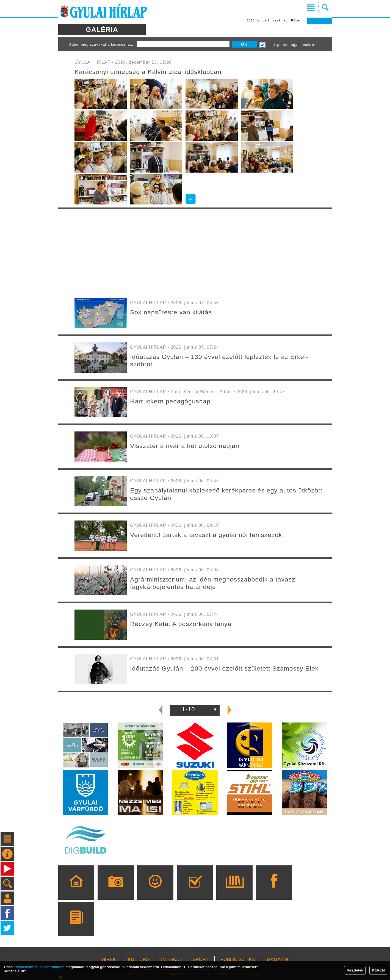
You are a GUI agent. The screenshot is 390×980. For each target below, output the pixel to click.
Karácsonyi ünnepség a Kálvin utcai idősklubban (148, 72)
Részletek (355, 970)
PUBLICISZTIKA (238, 960)
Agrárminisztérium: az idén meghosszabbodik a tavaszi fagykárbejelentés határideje (213, 583)
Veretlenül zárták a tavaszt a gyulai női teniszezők (206, 535)
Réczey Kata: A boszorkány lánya (181, 624)
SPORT (201, 960)
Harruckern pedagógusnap (170, 401)
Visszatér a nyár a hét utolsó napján (185, 446)
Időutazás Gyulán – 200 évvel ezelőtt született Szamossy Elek (224, 668)
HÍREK (109, 960)
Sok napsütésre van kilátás (171, 312)
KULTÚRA (139, 960)
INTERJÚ (171, 960)
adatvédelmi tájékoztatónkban (39, 967)
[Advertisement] (195, 253)
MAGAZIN (277, 960)
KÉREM (378, 970)
